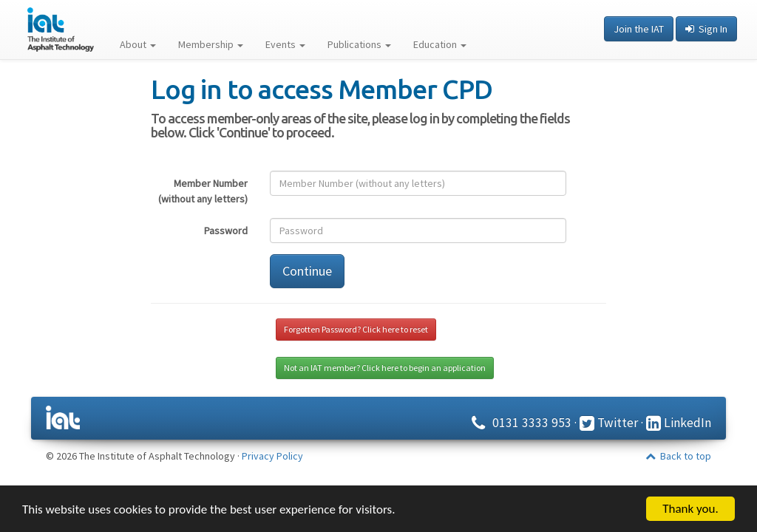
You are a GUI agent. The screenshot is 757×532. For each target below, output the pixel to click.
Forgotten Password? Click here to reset (356, 329)
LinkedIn (679, 423)
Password (226, 231)
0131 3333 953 (519, 423)
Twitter (609, 423)
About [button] (138, 44)
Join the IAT (639, 29)
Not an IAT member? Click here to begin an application (385, 368)
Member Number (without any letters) (203, 191)
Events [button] (285, 44)
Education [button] (440, 44)
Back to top (678, 456)
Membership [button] (211, 44)
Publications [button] (359, 44)
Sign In (706, 29)
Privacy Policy (272, 456)
